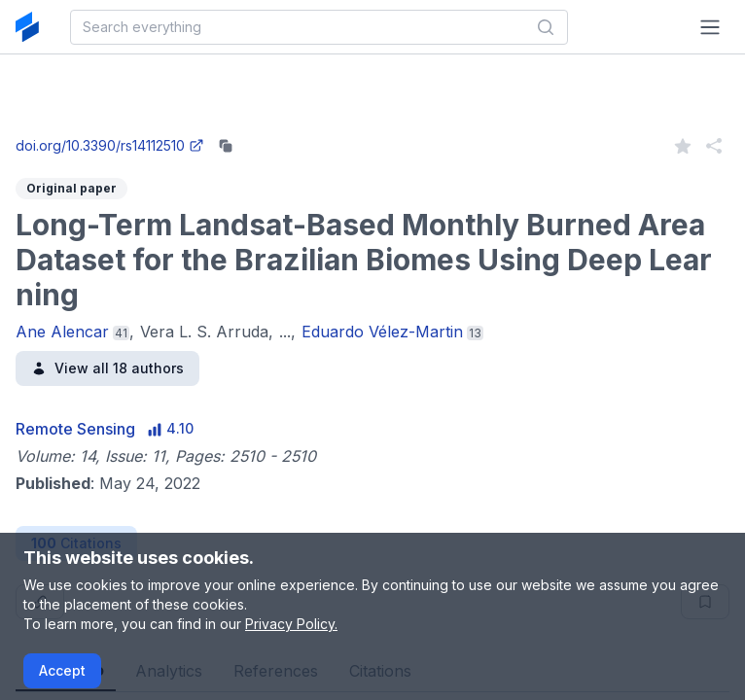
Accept (62, 670)
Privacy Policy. (291, 624)
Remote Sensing (75, 429)
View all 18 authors (107, 368)
